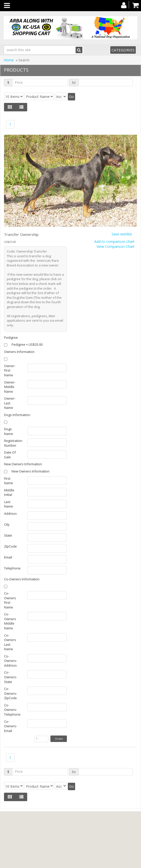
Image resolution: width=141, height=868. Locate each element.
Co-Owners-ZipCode (11, 693)
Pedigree (11, 338)
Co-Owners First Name (10, 600)
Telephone (12, 568)
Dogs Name (9, 431)
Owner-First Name (10, 370)
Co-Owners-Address (11, 661)
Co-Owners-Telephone (12, 710)
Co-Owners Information (22, 579)
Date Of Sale (10, 455)
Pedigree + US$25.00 (27, 345)
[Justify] (21, 107)
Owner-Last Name (10, 403)
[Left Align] (10, 107)
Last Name (9, 504)
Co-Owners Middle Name (10, 621)
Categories (123, 50)
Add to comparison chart (114, 241)
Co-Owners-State (10, 677)
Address (11, 514)
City (7, 524)
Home (9, 60)
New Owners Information (23, 464)
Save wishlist (122, 234)
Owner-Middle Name (10, 387)
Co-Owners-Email (10, 726)
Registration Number (12, 443)
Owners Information (19, 352)
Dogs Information (17, 415)
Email (9, 557)
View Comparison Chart (116, 246)
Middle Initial (9, 493)
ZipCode (11, 546)
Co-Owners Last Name (10, 642)
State (9, 535)
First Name (9, 481)
